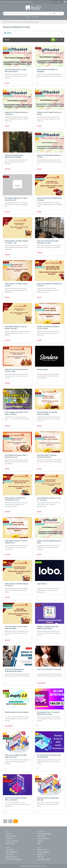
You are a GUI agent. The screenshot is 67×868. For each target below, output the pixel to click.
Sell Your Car (10, 855)
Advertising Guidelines (44, 834)
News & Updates (11, 836)
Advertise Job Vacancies (14, 859)
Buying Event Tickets (44, 859)
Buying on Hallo (42, 850)
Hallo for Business (12, 852)
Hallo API (40, 841)
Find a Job (40, 857)
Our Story (9, 834)
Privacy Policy (10, 843)
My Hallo (58, 2)
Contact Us (9, 839)
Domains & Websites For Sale (30, 22)
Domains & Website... (33, 17)
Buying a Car (41, 855)
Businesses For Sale (13, 22)
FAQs (39, 843)
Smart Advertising (43, 839)
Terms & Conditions (12, 841)
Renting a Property (43, 852)
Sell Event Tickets (12, 857)
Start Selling (10, 850)
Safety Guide (41, 836)
